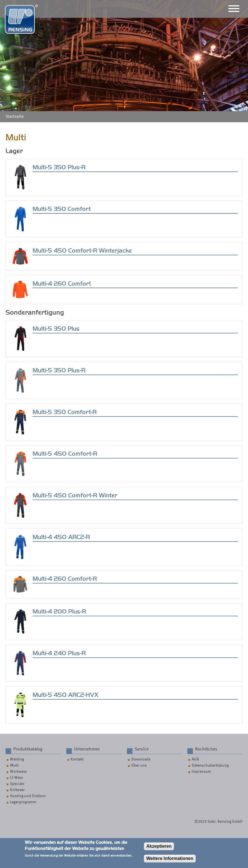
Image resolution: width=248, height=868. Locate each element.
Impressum (201, 772)
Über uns (139, 765)
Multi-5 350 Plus (56, 329)
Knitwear (17, 790)
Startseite (15, 117)
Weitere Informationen (170, 861)
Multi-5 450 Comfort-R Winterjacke (82, 251)
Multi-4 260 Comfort (62, 284)
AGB (195, 759)
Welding (17, 759)
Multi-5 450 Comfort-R (65, 454)
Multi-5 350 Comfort (62, 209)
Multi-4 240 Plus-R (59, 653)
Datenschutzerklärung (210, 765)
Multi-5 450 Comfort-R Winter (75, 495)
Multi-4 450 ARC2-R (61, 537)
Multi (14, 765)
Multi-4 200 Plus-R (59, 612)
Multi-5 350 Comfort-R (65, 412)
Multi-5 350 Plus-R (59, 167)
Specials (17, 784)
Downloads (141, 759)
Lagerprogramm (23, 802)
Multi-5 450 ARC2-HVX (65, 695)
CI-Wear (17, 778)
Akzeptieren (159, 849)
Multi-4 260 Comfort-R (65, 579)
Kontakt (77, 759)
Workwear (19, 772)
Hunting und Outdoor (28, 796)
